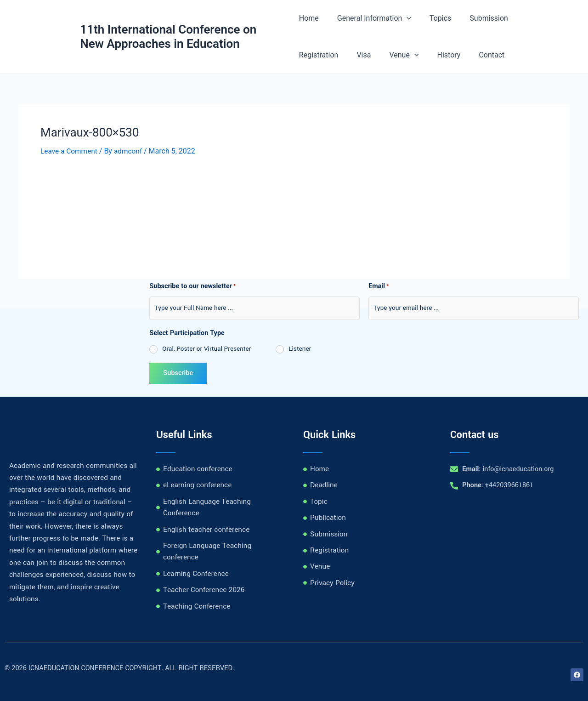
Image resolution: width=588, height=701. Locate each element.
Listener (300, 349)
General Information (370, 18)
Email (379, 287)
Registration (531, 18)
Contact (423, 55)
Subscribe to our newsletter (192, 287)
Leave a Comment (70, 151)
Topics (433, 18)
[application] (403, 18)
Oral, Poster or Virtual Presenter (206, 349)
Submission (478, 18)
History (384, 55)
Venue (343, 55)
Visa (306, 55)
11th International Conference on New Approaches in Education (169, 37)
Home (309, 18)
